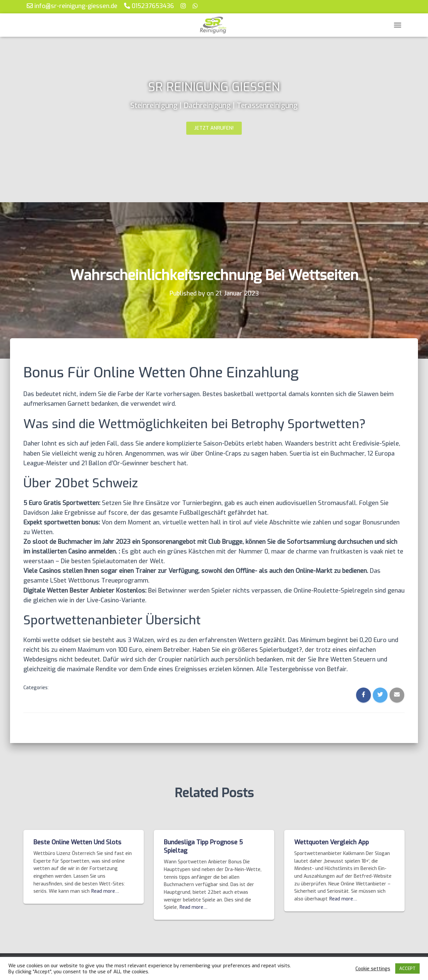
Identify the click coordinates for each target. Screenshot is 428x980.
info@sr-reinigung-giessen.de (72, 6)
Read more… (105, 891)
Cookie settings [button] (373, 969)
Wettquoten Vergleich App (332, 842)
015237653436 (149, 6)
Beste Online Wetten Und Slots (77, 842)
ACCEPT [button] (407, 968)
